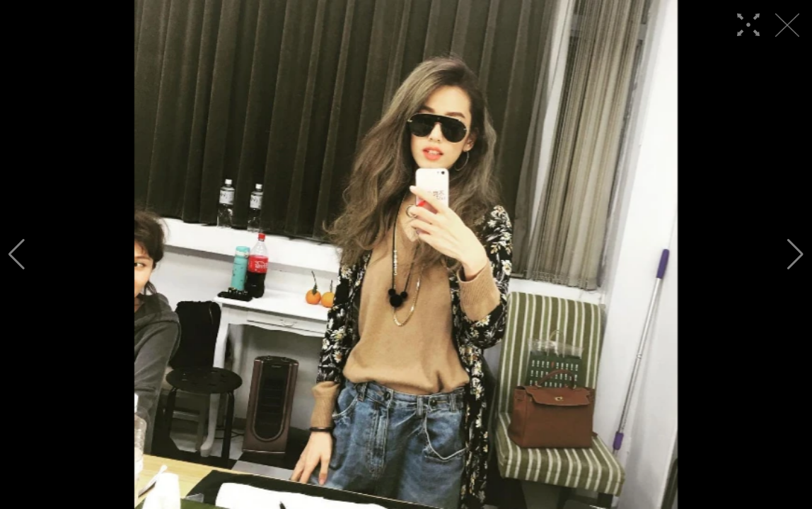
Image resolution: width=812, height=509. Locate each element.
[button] (17, 255)
